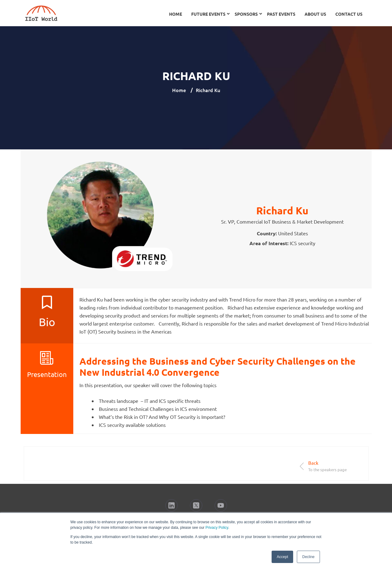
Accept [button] (283, 557)
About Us (315, 14)
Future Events (208, 14)
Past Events (281, 14)
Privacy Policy (217, 528)
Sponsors (246, 14)
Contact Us (349, 14)
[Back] (302, 466)
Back (313, 463)
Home (176, 14)
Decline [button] (308, 557)
